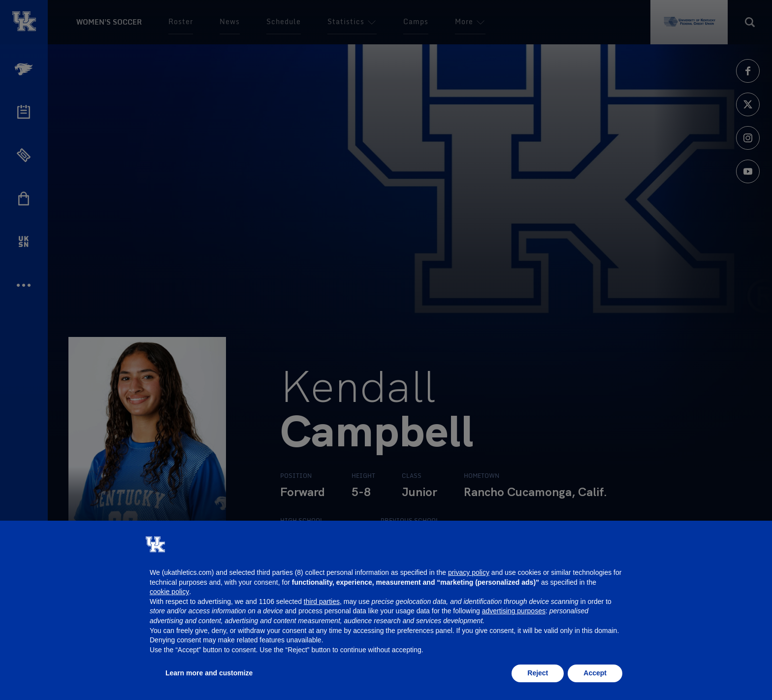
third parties (322, 601)
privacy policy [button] (469, 572)
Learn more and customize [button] (209, 673)
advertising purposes (514, 611)
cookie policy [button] (169, 592)
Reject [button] (538, 673)
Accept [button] (595, 673)
